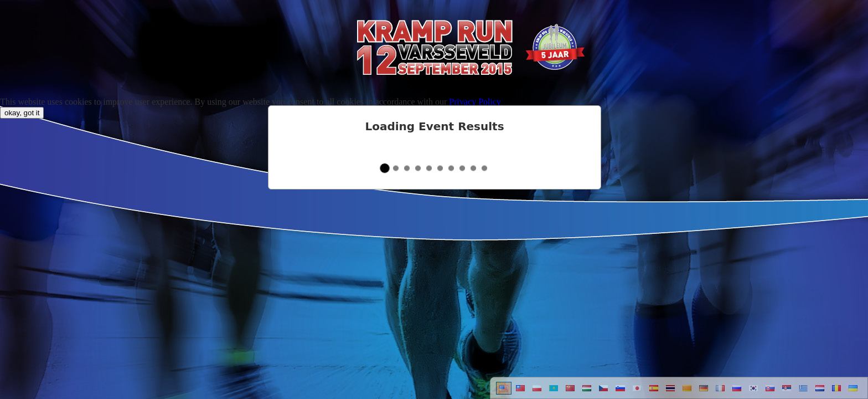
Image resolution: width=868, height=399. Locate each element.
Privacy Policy (475, 102)
